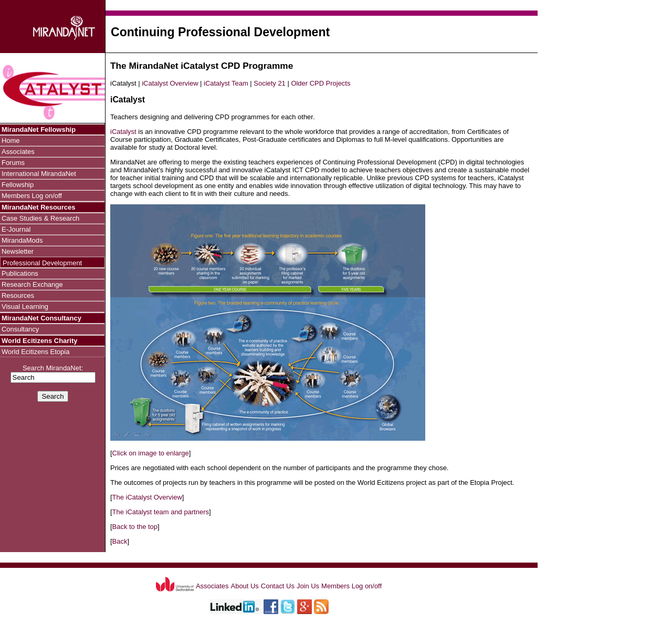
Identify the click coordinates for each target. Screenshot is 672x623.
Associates (18, 152)
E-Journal (16, 229)
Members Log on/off (32, 196)
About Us (245, 586)
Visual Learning (25, 307)
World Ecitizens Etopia (35, 352)
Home (11, 141)
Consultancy (20, 329)
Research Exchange (32, 284)
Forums (13, 163)
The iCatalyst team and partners (161, 512)
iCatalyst (123, 132)
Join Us (308, 586)
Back (120, 541)
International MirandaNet (39, 174)
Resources (18, 295)
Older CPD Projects (321, 83)
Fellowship (18, 185)
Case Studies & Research (40, 218)
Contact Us (278, 586)
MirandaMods (22, 240)
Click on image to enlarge (151, 453)
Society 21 (269, 83)
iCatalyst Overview (170, 83)
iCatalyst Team (226, 83)
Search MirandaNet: (53, 373)
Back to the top (135, 527)
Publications (20, 273)
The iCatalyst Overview (147, 497)
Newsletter (18, 251)
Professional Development (42, 263)
